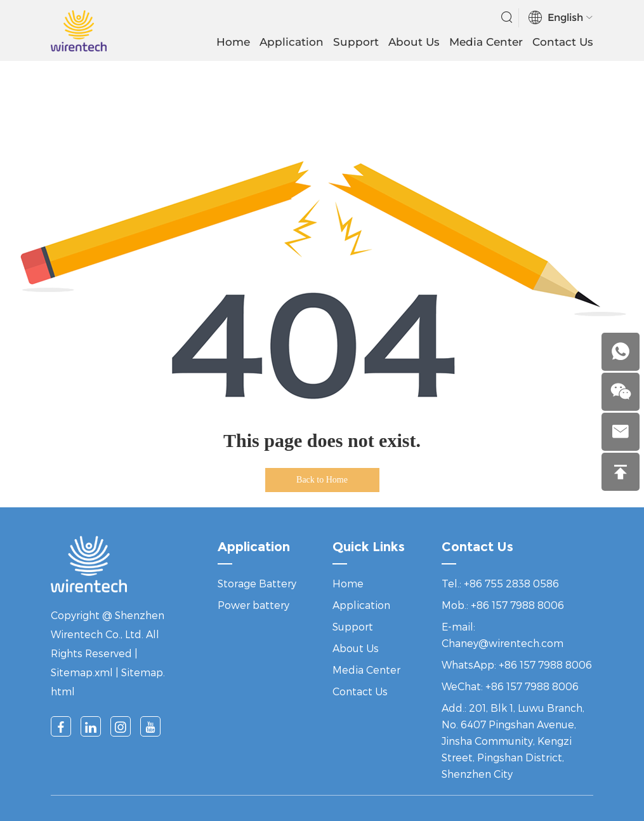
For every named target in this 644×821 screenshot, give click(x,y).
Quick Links (369, 547)
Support (356, 42)
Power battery (253, 605)
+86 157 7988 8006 (545, 664)
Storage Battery (257, 583)
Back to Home (322, 480)
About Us (414, 42)
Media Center (486, 42)
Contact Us (563, 42)
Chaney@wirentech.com (503, 643)
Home (233, 42)
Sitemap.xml (82, 672)
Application (292, 42)
